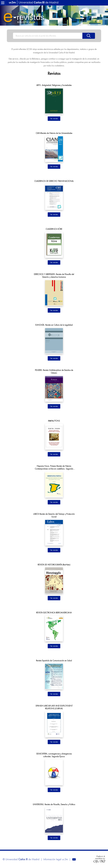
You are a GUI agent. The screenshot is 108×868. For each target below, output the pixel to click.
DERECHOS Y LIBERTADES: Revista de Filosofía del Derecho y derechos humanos (54, 276)
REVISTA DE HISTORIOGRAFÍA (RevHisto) (54, 565)
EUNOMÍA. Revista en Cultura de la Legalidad (54, 325)
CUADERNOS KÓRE (54, 229)
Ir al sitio (54, 119)
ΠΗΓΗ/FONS (54, 421)
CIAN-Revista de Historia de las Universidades (54, 133)
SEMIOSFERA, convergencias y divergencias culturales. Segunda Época (54, 755)
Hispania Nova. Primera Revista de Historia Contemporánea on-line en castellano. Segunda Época (54, 468)
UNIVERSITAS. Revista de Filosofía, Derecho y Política (54, 804)
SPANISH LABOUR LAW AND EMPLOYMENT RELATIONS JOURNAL (54, 707)
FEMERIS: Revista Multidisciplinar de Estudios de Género (54, 372)
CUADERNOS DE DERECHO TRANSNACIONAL (54, 181)
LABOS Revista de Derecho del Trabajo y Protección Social (54, 515)
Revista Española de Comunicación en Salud (54, 661)
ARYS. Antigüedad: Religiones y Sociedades (54, 85)
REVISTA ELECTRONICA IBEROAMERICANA (54, 613)
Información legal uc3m (56, 859)
